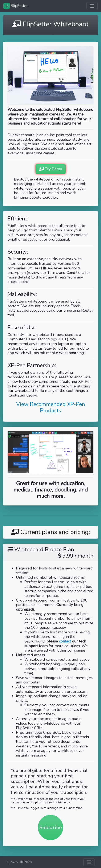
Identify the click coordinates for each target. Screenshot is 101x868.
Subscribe (50, 827)
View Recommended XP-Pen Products (51, 408)
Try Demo (51, 169)
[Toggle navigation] (92, 6)
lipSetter (16, 6)
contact (65, 641)
